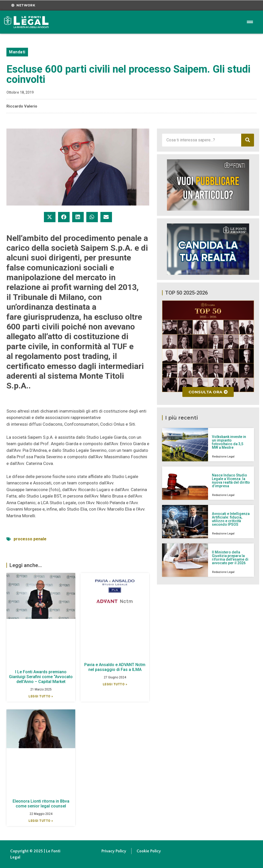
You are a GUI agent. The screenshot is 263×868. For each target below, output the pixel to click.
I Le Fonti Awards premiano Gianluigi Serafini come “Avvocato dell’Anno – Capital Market (41, 677)
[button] (50, 217)
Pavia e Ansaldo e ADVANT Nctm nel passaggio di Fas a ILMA (115, 667)
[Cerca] (248, 140)
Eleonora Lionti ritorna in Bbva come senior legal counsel (41, 804)
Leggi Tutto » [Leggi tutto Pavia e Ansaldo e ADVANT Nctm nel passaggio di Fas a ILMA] (115, 684)
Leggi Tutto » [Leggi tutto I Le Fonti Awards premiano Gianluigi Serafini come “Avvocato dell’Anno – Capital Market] (41, 696)
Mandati (17, 52)
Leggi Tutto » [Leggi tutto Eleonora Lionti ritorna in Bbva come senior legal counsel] (41, 821)
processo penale (30, 539)
